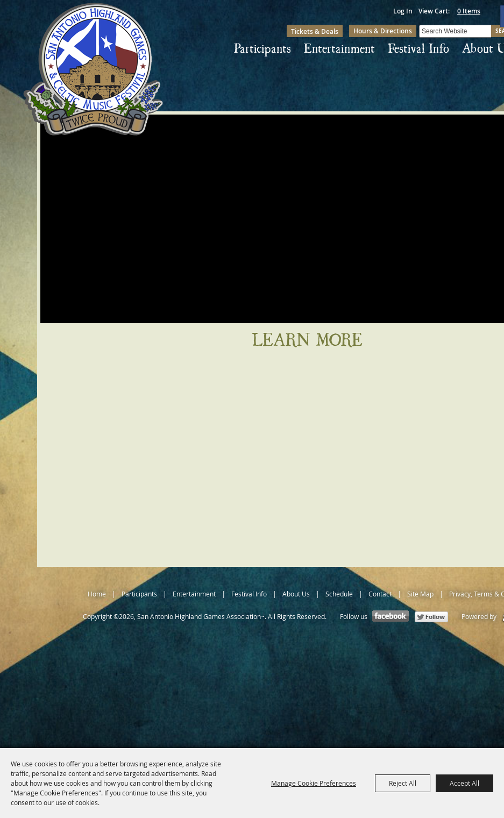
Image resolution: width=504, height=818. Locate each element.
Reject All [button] (403, 783)
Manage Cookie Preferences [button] (314, 783)
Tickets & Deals (315, 31)
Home (97, 594)
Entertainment (339, 49)
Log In (403, 11)
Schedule (339, 594)
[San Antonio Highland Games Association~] (93, 69)
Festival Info (418, 49)
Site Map (420, 594)
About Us (296, 594)
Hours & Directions (383, 31)
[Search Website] (455, 31)
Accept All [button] (464, 783)
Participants (262, 49)
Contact (380, 594)
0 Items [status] (469, 11)
